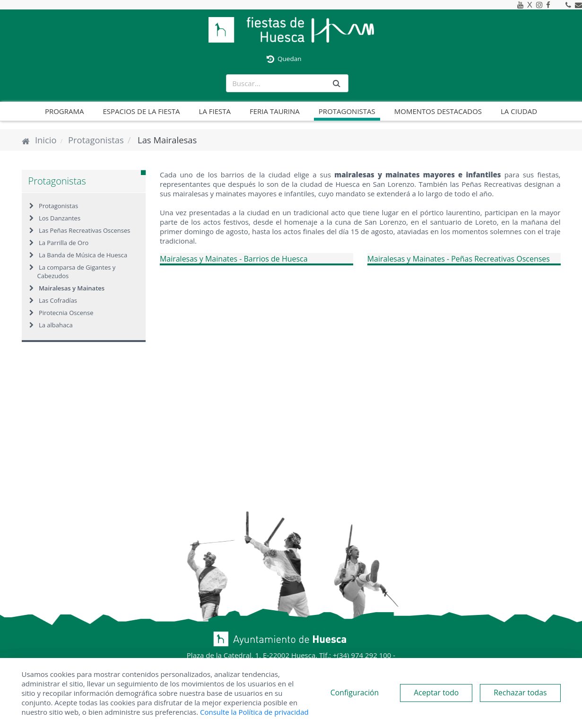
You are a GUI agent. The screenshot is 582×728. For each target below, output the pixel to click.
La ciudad (519, 111)
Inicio (46, 140)
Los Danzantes (60, 218)
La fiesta (215, 111)
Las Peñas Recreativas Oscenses (85, 230)
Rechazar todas (520, 693)
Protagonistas (347, 111)
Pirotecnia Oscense (66, 313)
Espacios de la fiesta (142, 111)
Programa (65, 111)
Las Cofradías (58, 300)
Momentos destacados (438, 111)
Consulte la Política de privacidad (254, 712)
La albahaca (56, 325)
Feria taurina (275, 111)
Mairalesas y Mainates (72, 288)
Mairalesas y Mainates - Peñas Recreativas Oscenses (459, 259)
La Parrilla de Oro (64, 243)
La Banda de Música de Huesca (83, 255)
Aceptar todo (436, 693)
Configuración (355, 693)
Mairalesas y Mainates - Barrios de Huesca (234, 259)
